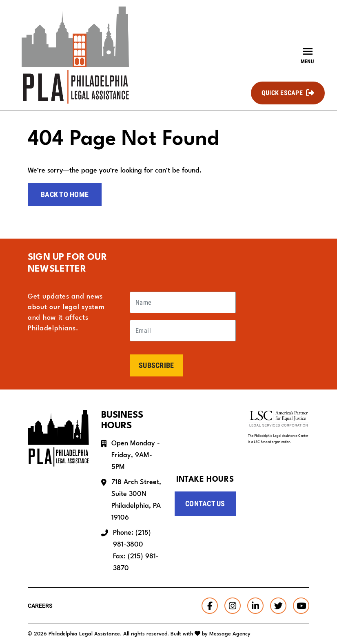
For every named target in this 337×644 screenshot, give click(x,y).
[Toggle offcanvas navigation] (307, 55)
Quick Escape (282, 93)
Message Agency (230, 634)
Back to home (65, 194)
